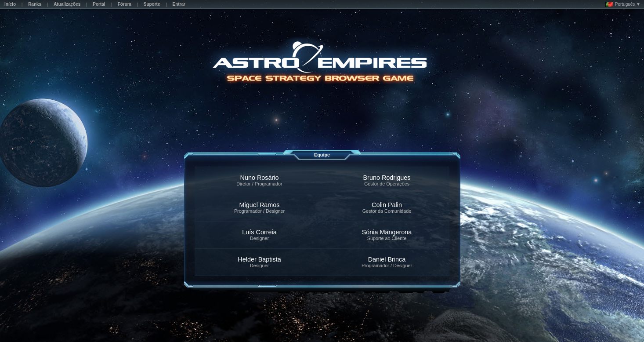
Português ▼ (623, 4)
